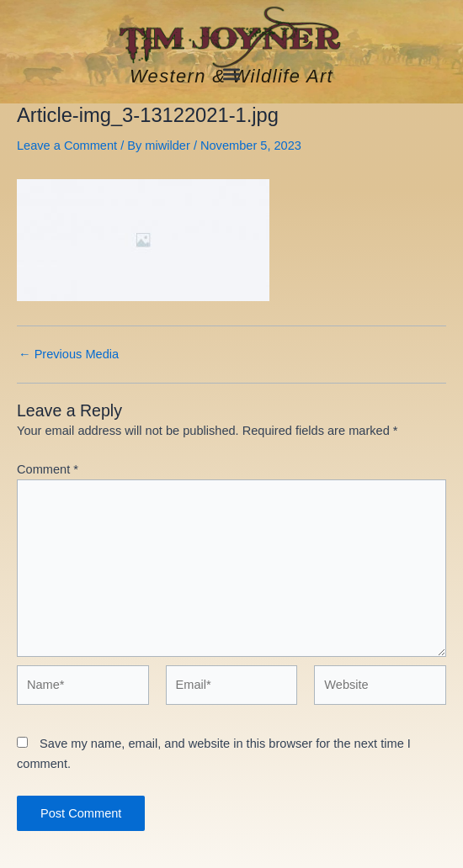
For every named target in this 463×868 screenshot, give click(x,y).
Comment (48, 469)
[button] (232, 74)
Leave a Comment (67, 146)
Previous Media (69, 355)
